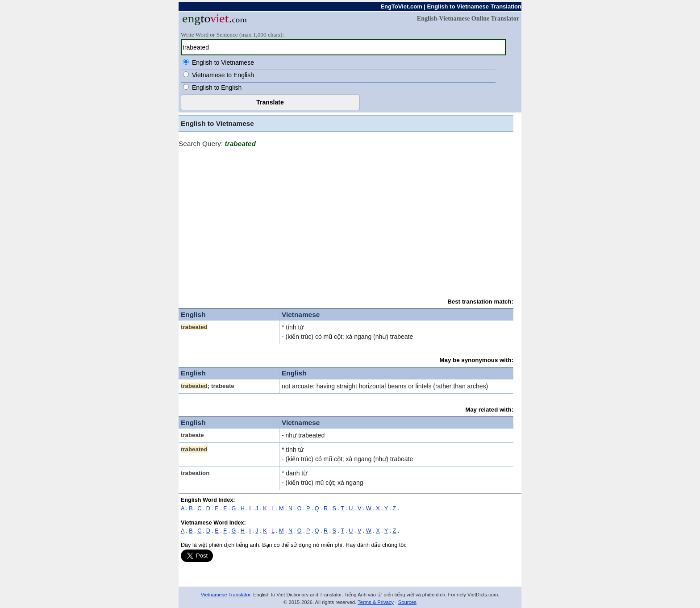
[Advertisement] (346, 219)
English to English (217, 87)
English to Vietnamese (223, 62)
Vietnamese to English (223, 75)
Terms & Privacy (376, 602)
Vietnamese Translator (226, 595)
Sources (407, 602)
